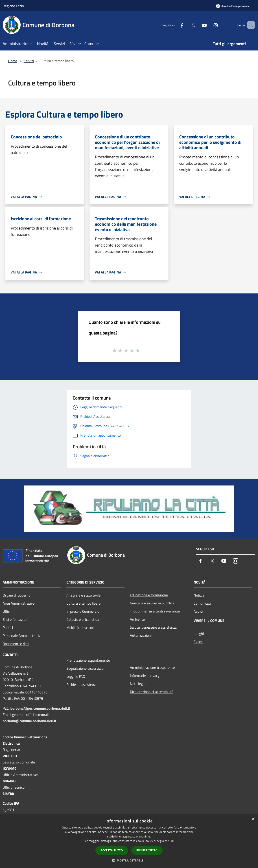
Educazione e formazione (149, 595)
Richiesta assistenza (82, 684)
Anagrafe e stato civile (83, 595)
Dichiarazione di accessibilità (152, 692)
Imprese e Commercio (83, 611)
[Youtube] (199, 25)
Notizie (199, 595)
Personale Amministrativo (23, 636)
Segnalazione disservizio (85, 668)
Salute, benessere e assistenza (153, 627)
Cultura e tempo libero (83, 603)
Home (13, 61)
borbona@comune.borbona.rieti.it (30, 721)
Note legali (138, 684)
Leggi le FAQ (76, 676)
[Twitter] (188, 25)
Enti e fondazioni (15, 619)
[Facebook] (176, 25)
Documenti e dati (16, 644)
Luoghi (199, 634)
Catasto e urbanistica (83, 619)
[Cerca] (250, 25)
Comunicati (202, 603)
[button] (129, 860)
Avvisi (198, 611)
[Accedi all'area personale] (233, 6)
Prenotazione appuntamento (88, 660)
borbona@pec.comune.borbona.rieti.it (40, 708)
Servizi (29, 61)
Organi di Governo (16, 595)
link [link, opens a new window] (172, 841)
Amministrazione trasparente (152, 667)
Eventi (199, 642)
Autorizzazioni (141, 635)
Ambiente (137, 619)
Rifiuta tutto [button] (147, 850)
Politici (8, 627)
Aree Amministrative (19, 603)
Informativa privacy (145, 676)
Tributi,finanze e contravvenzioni (155, 611)
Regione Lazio (13, 6)
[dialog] (129, 841)
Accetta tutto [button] (112, 850)
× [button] (253, 819)
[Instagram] (210, 25)
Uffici (7, 611)
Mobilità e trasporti (81, 627)
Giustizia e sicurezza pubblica (152, 603)
